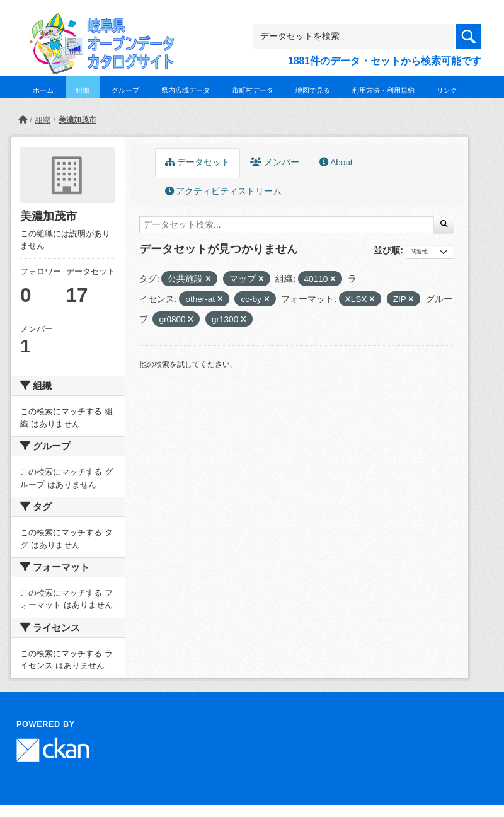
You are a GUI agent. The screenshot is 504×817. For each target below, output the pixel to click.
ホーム (43, 90)
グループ (125, 90)
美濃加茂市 (77, 120)
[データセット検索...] (287, 224)
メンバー (275, 162)
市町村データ (253, 90)
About (336, 162)
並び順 (387, 250)
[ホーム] (23, 120)
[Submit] (444, 224)
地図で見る (313, 90)
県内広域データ (186, 90)
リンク (447, 90)
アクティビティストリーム (224, 191)
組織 (83, 90)
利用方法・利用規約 (383, 90)
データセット (198, 162)
